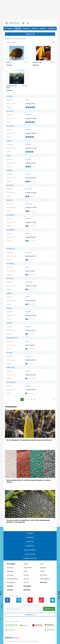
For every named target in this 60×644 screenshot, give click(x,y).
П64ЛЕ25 (10, 170)
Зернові (26, 564)
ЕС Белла (10, 96)
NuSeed (28, 233)
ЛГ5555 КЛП (11, 249)
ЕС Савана (10, 264)
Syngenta (28, 115)
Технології (30, 537)
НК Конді (10, 111)
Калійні (42, 571)
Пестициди (9, 29)
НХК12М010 (11, 230)
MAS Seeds (29, 189)
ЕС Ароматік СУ (12, 338)
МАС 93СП (10, 278)
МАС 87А (10, 200)
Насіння (18, 29)
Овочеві (26, 582)
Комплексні (44, 575)
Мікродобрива (45, 579)
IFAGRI (27, 297)
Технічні (26, 579)
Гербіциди (10, 568)
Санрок (9, 293)
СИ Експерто (11, 382)
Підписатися (49, 609)
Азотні (42, 564)
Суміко (9, 141)
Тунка (9, 156)
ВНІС (26, 62)
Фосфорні (43, 568)
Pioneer (28, 174)
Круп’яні (26, 575)
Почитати (30, 542)
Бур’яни (34, 29)
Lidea (27, 100)
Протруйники (11, 582)
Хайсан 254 (11, 367)
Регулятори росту (12, 579)
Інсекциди (10, 575)
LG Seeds (28, 159)
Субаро (9, 323)
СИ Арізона (11, 215)
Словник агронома (30, 558)
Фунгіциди (10, 571)
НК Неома (10, 126)
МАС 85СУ (10, 185)
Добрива (26, 29)
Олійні (25, 571)
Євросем (25, 86)
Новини (30, 533)
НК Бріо (9, 308)
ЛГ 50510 (10, 353)
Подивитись (30, 546)
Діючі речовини (30, 550)
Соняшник (9, 65)
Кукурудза (36, 65)
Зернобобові (28, 568)
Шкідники (52, 29)
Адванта (28, 371)
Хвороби (43, 29)
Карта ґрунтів (30, 554)
